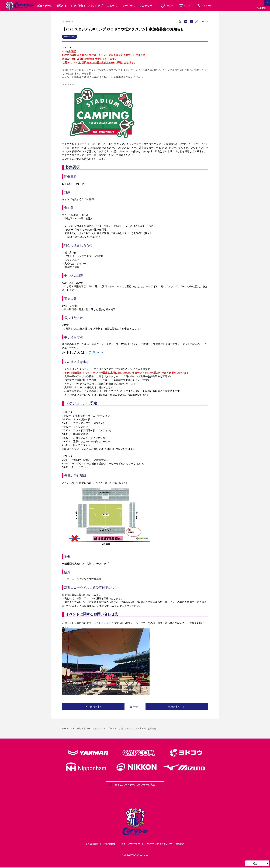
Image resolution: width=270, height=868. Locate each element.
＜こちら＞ (94, 352)
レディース (129, 6)
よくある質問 (92, 844)
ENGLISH (261, 8)
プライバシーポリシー (130, 844)
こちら (105, 77)
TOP (64, 728)
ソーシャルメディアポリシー (158, 844)
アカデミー (146, 6)
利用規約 (180, 844)
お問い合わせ (109, 844)
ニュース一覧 (75, 728)
